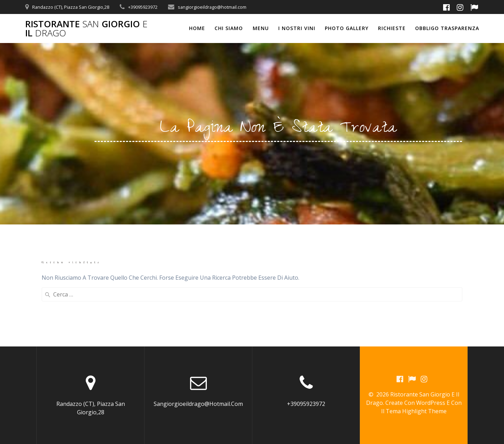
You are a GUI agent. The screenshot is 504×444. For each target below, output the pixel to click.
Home (197, 28)
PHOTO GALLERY (347, 28)
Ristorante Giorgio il (86, 28)
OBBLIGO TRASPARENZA (447, 28)
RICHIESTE (392, 28)
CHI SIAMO (229, 28)
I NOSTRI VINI (297, 28)
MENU (261, 28)
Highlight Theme (424, 411)
